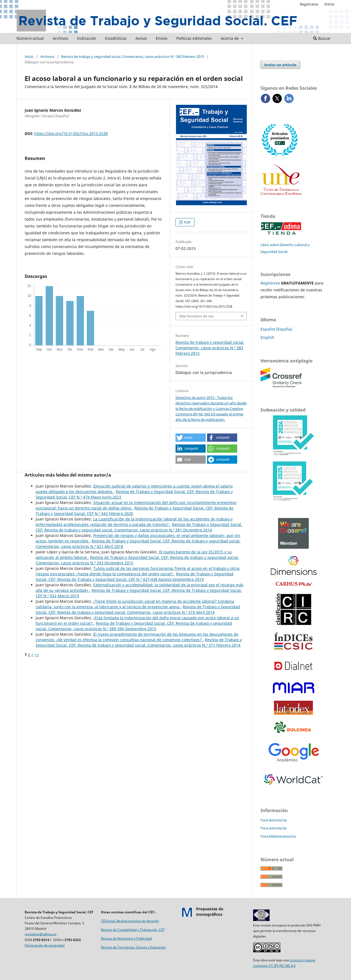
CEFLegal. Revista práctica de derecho (130, 921)
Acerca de (230, 38)
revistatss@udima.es (41, 934)
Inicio (29, 57)
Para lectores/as (274, 820)
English (267, 337)
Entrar (329, 4)
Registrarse (309, 4)
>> (37, 654)
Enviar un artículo (280, 65)
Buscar (322, 38)
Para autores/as (274, 828)
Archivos (60, 38)
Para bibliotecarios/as (278, 836)
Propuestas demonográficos (210, 912)
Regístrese (270, 283)
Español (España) (276, 329)
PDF (187, 222)
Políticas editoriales (194, 38)
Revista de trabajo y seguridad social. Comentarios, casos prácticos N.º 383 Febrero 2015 (133, 57)
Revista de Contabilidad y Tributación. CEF (133, 930)
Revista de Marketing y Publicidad (126, 938)
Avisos (141, 38)
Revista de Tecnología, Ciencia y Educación (133, 947)
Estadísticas (116, 38)
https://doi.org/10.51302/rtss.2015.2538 (71, 133)
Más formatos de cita (196, 316)
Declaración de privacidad (45, 945)
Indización (87, 38)
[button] (191, 438)
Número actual (30, 38)
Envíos (162, 38)
